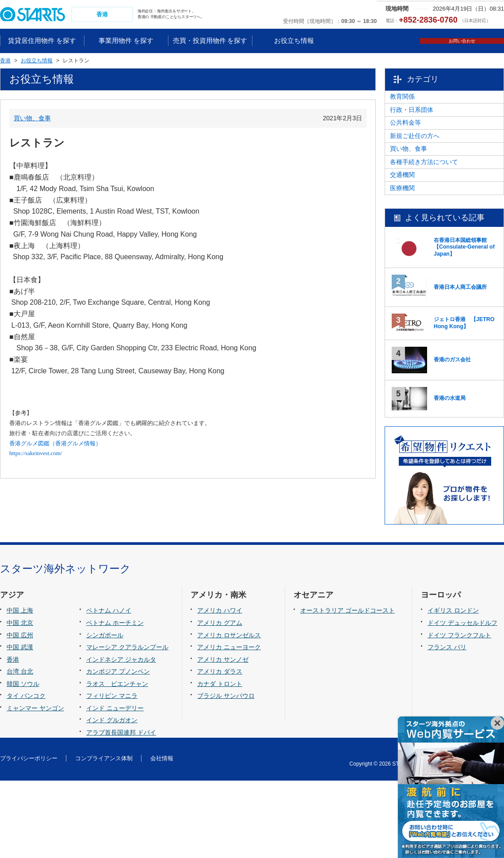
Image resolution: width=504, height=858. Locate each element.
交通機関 (420, 237)
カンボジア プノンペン (118, 749)
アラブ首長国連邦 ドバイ (121, 810)
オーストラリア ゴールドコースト (347, 688)
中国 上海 (20, 688)
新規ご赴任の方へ (432, 169)
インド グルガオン (112, 798)
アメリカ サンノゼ (223, 737)
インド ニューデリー (115, 785)
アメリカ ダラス (220, 749)
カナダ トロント (220, 761)
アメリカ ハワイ (220, 688)
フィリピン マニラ (112, 773)
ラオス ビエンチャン (117, 761)
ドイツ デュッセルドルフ (462, 700)
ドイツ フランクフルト (459, 712)
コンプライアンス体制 (104, 836)
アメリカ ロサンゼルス (229, 712)
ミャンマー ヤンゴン (35, 785)
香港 (13, 737)
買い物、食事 (32, 119)
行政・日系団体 (429, 125)
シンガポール (105, 712)
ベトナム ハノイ (109, 688)
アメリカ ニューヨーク (229, 724)
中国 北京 (20, 700)
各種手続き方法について (441, 214)
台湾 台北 (20, 749)
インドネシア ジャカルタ (121, 737)
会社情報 (162, 836)
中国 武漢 (20, 724)
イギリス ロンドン (453, 688)
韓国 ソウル (23, 761)
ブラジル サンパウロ (226, 773)
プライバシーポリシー (29, 836)
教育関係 (420, 102)
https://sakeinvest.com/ (36, 454)
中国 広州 (20, 712)
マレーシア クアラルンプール (127, 724)
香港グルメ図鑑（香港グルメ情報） (55, 444)
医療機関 (420, 259)
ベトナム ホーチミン (115, 700)
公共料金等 (423, 147)
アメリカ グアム (220, 700)
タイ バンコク (26, 773)
